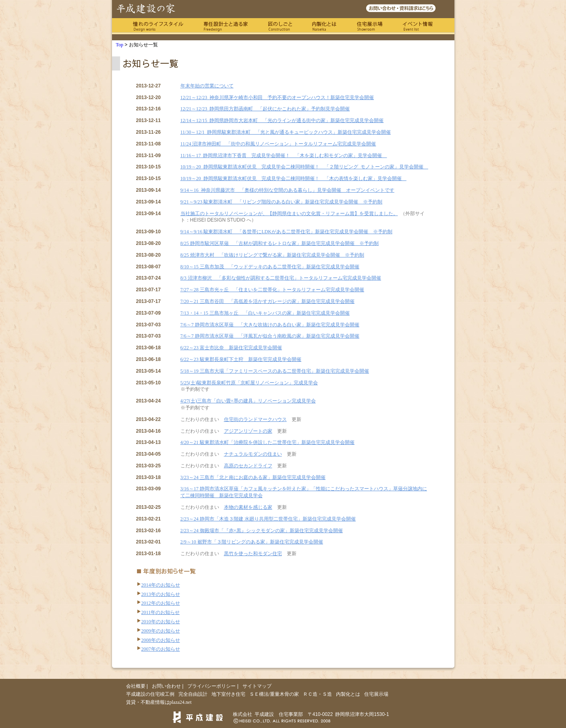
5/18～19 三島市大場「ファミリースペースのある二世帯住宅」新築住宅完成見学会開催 (275, 371)
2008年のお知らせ (161, 640)
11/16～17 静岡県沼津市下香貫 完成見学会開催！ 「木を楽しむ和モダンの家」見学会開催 (284, 156)
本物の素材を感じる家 (248, 507)
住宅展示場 (370, 26)
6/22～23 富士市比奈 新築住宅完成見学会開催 (231, 348)
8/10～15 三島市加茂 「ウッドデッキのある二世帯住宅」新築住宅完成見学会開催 (270, 267)
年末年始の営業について (207, 86)
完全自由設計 (193, 694)
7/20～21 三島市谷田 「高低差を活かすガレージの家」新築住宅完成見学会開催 (267, 301)
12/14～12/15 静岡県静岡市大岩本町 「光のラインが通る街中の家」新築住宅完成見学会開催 (282, 120)
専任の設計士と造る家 (226, 26)
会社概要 (136, 686)
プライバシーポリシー (211, 686)
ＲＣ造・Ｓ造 (317, 694)
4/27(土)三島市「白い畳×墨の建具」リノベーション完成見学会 (248, 401)
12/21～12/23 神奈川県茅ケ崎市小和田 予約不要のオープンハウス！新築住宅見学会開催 (277, 97)
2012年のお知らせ (161, 603)
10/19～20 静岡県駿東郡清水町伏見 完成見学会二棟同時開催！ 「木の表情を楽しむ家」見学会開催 (293, 178)
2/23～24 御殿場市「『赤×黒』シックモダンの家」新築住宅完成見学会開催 (262, 531)
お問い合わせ (166, 686)
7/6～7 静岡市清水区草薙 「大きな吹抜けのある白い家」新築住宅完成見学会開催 (270, 325)
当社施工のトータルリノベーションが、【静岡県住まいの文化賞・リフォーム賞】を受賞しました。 (289, 214)
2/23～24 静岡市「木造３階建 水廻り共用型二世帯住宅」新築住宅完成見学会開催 (268, 519)
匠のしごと (280, 26)
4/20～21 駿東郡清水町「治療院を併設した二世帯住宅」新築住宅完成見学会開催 (267, 442)
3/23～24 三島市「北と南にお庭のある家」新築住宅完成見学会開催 (253, 477)
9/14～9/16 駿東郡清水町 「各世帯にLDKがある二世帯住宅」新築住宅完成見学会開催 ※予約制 (286, 232)
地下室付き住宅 (228, 694)
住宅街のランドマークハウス (255, 419)
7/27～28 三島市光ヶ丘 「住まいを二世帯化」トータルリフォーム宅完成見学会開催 (272, 290)
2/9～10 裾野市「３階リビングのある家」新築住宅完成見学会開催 (252, 542)
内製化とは (324, 26)
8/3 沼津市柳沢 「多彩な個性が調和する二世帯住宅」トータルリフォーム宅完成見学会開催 (281, 278)
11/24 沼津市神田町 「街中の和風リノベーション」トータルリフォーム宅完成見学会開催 (278, 144)
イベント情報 (418, 26)
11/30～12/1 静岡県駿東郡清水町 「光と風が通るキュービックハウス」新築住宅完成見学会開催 (286, 132)
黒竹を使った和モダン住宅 (253, 554)
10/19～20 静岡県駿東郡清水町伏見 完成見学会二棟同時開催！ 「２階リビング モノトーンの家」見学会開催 (304, 167)
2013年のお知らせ (161, 594)
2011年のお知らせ (161, 612)
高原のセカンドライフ (248, 466)
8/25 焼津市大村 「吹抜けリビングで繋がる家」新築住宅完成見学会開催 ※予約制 (272, 255)
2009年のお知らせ (161, 631)
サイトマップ (257, 686)
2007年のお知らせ (161, 649)
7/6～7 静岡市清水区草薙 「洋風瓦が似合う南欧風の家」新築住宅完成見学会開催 (270, 336)
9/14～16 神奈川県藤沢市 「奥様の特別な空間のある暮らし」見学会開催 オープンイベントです (287, 190)
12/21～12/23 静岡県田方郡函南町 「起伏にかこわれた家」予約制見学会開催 (265, 109)
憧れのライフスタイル (158, 26)
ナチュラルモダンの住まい (253, 454)
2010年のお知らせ (161, 622)
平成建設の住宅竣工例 (150, 694)
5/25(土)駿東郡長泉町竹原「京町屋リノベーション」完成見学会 (249, 383)
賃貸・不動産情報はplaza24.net (159, 702)
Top (120, 45)
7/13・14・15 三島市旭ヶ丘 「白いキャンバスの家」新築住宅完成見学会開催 (265, 313)
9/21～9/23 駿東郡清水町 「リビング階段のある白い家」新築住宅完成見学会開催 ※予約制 (282, 202)
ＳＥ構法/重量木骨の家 (274, 694)
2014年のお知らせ (161, 585)
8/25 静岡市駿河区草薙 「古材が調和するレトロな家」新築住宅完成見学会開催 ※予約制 (280, 243)
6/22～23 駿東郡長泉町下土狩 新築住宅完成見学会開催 (241, 359)
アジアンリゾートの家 (248, 431)
